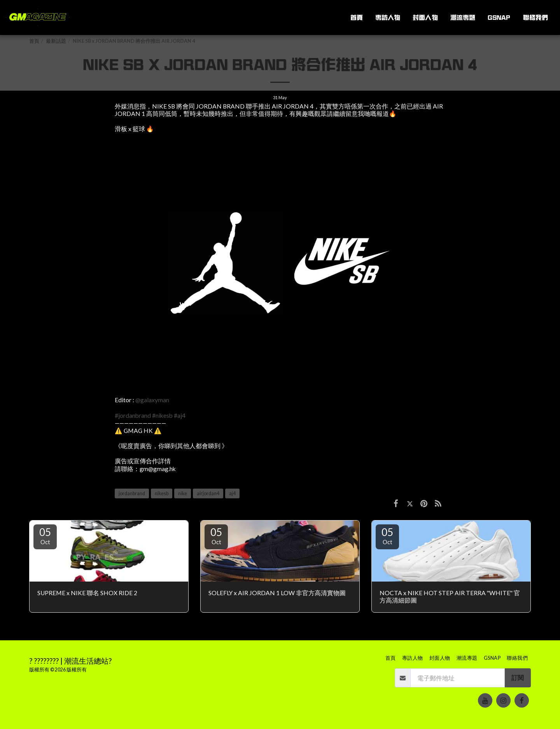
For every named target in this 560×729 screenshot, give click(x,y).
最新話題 (56, 41)
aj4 (232, 493)
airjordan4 (208, 493)
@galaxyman (152, 400)
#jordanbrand (133, 415)
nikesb (162, 493)
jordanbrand (132, 493)
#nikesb (162, 415)
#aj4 (180, 415)
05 (45, 536)
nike (183, 493)
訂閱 (518, 678)
